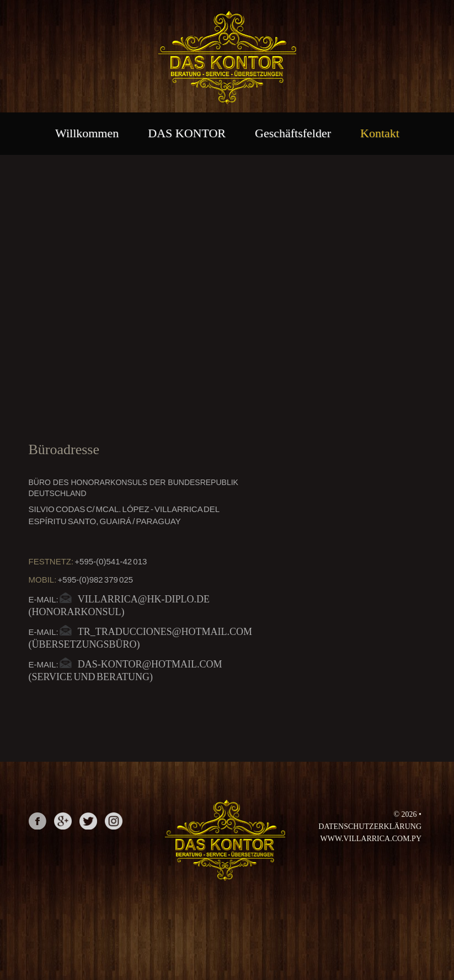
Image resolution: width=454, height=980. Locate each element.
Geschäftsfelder (293, 133)
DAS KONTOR (187, 133)
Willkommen (87, 133)
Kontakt (380, 133)
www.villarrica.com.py (371, 839)
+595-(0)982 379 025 (96, 580)
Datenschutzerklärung (370, 826)
